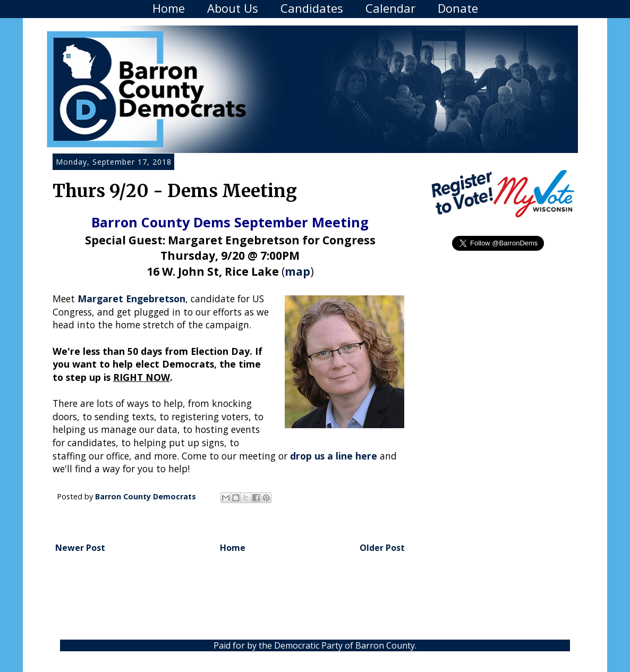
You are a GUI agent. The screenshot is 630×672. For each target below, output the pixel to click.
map (297, 271)
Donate (458, 8)
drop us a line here (334, 456)
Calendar (390, 8)
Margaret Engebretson (131, 299)
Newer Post (80, 548)
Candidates (312, 8)
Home (169, 8)
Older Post (382, 548)
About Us (233, 8)
